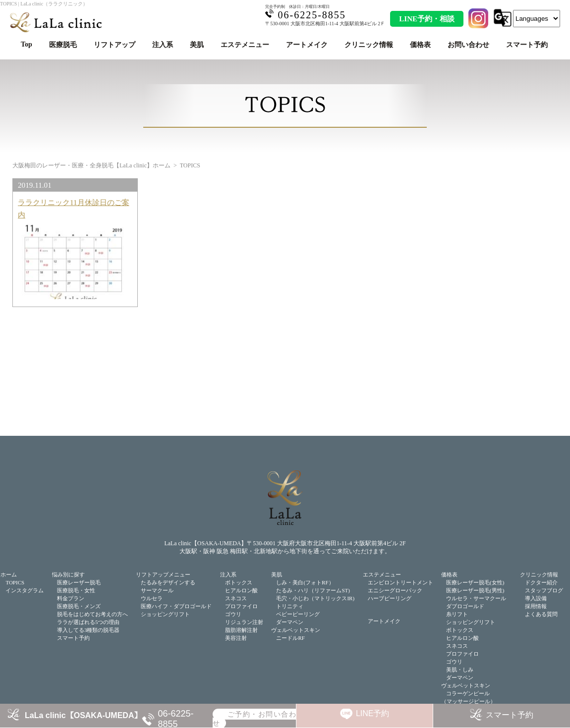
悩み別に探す (68, 574)
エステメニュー (245, 45)
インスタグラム (25, 590)
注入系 (163, 45)
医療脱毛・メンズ (79, 606)
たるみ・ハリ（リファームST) (313, 590)
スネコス (236, 598)
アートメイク (307, 45)
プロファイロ (241, 606)
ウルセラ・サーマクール (476, 598)
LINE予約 (373, 713)
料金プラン (71, 598)
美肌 (197, 45)
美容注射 (236, 638)
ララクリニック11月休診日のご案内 (74, 208)
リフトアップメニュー (163, 574)
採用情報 (536, 606)
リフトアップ (114, 45)
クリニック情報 (369, 45)
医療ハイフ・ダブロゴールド (176, 606)
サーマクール (157, 590)
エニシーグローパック (395, 590)
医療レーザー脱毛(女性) (475, 582)
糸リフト (457, 614)
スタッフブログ (544, 590)
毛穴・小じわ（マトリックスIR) (315, 598)
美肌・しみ (460, 670)
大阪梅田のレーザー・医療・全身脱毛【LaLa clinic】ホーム (91, 165)
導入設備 (536, 598)
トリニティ (290, 606)
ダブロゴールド (465, 606)
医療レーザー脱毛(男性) (475, 590)
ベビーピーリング (298, 614)
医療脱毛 (63, 45)
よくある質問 (541, 614)
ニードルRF (290, 638)
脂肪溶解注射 (241, 630)
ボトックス (239, 582)
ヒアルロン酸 (241, 590)
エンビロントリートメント (400, 582)
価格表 (420, 45)
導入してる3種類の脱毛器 (88, 630)
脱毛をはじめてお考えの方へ (92, 614)
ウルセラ (152, 598)
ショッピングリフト (165, 614)
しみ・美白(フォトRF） (305, 582)
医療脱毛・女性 (76, 590)
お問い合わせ (468, 45)
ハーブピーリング (390, 598)
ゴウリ (233, 614)
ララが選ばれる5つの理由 (88, 622)
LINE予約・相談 (427, 19)
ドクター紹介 (541, 582)
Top (27, 44)
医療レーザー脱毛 (79, 582)
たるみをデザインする (168, 582)
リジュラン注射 (244, 622)
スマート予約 (527, 45)
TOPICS (15, 582)
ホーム (9, 574)
